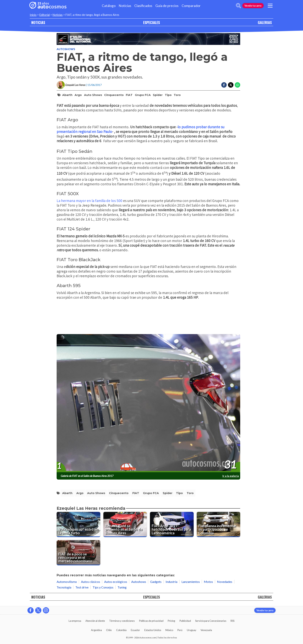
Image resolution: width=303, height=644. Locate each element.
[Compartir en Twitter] (231, 85)
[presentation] (148, 403)
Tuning (122, 587)
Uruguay (192, 630)
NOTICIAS (38, 22)
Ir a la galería (231, 476)
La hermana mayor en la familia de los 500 (89, 201)
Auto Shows (93, 95)
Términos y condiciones (122, 621)
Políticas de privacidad (151, 621)
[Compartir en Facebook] (224, 85)
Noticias (125, 6)
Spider (158, 95)
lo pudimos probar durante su (201, 127)
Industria (172, 582)
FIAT (129, 95)
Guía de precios (167, 6)
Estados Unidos (153, 630)
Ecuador (135, 630)
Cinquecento (114, 95)
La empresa (75, 621)
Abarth (67, 95)
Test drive (82, 587)
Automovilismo (67, 582)
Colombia (121, 630)
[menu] (270, 6)
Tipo (168, 95)
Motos (208, 582)
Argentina (96, 630)
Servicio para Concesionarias (211, 621)
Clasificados (143, 6)
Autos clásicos (91, 582)
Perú (180, 630)
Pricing (171, 621)
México (169, 630)
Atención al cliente (95, 621)
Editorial (45, 15)
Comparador (191, 6)
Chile (109, 630)
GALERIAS (265, 22)
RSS (232, 621)
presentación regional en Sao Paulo (84, 132)
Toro (177, 95)
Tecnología (64, 587)
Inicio (33, 15)
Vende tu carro (253, 6)
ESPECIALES (151, 22)
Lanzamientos (191, 582)
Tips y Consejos (103, 587)
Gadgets (156, 582)
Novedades (225, 582)
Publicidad (185, 621)
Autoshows (66, 49)
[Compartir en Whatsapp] (237, 85)
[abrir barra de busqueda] (238, 6)
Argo (78, 95)
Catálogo (109, 6)
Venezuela (206, 630)
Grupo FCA (143, 95)
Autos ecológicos (116, 582)
